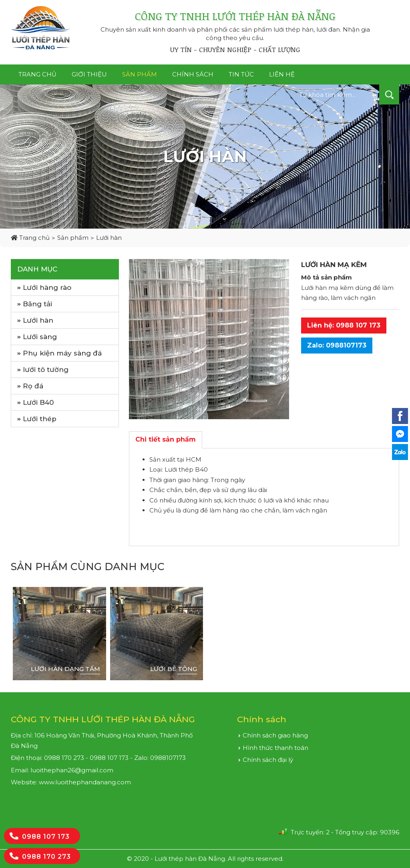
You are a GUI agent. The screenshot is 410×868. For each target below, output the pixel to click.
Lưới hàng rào (44, 287)
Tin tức (241, 74)
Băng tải (35, 304)
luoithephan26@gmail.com (72, 770)
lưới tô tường (43, 370)
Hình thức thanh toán (273, 748)
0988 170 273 (38, 856)
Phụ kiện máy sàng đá (59, 353)
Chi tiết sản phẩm (166, 439)
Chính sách (193, 74)
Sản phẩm (140, 74)
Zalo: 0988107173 (337, 345)
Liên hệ (282, 74)
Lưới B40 (35, 402)
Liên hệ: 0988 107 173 (344, 325)
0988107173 (168, 758)
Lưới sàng (37, 337)
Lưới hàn (109, 238)
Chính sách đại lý (266, 760)
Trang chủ (37, 74)
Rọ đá (30, 386)
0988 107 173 (38, 836)
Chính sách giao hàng (273, 735)
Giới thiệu (89, 74)
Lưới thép (37, 419)
